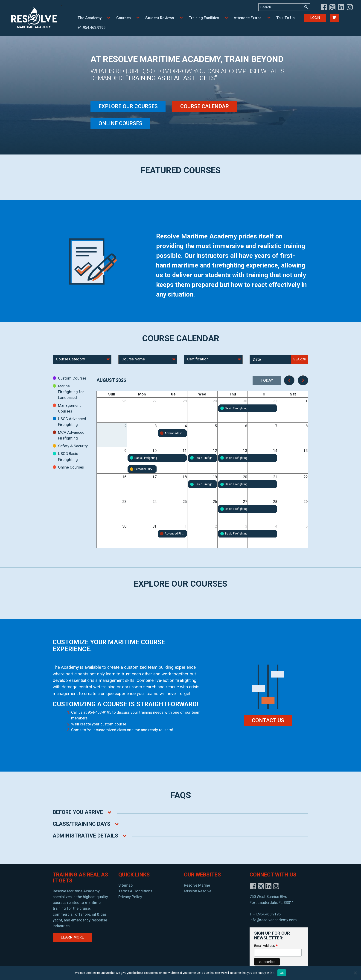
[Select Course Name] (148, 359)
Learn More (72, 937)
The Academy (90, 18)
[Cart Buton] (335, 18)
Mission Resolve (198, 891)
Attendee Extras (248, 18)
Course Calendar (205, 106)
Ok (282, 973)
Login (315, 18)
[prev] (289, 380)
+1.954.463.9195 (92, 27)
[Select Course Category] (82, 359)
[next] (303, 380)
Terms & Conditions (135, 891)
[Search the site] (280, 7)
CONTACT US (268, 720)
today (267, 380)
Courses (124, 18)
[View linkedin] (341, 7)
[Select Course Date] (270, 359)
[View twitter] (333, 7)
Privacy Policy (130, 897)
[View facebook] (324, 7)
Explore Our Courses (128, 106)
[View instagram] (350, 7)
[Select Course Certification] (213, 359)
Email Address (266, 946)
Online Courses (120, 123)
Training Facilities (204, 18)
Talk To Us (285, 18)
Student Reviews (160, 18)
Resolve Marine (197, 885)
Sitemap (125, 885)
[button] (109, 18)
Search (300, 359)
